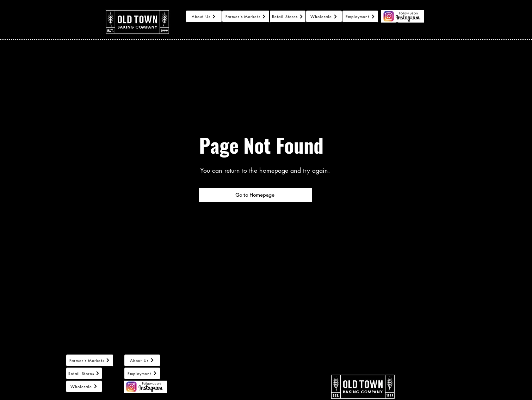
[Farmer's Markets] (246, 16)
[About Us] (204, 16)
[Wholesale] (324, 16)
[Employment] (360, 16)
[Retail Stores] (288, 16)
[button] (433, 22)
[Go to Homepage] (255, 195)
